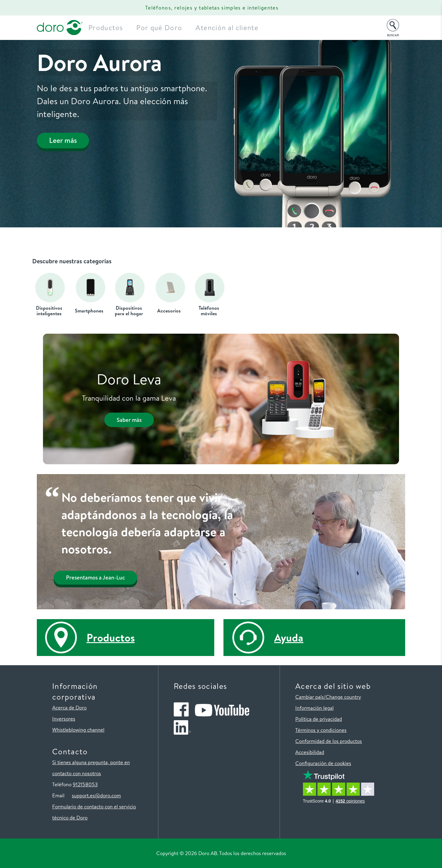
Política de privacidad (319, 719)
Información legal (314, 708)
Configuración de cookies (323, 763)
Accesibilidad (310, 752)
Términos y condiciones (321, 730)
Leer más (67, 142)
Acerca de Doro (69, 707)
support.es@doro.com (96, 795)
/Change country (342, 697)
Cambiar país (310, 697)
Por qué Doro (169, 27)
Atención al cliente (237, 27)
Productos (115, 27)
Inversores (64, 719)
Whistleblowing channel (78, 730)
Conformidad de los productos (329, 741)
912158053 (85, 784)
